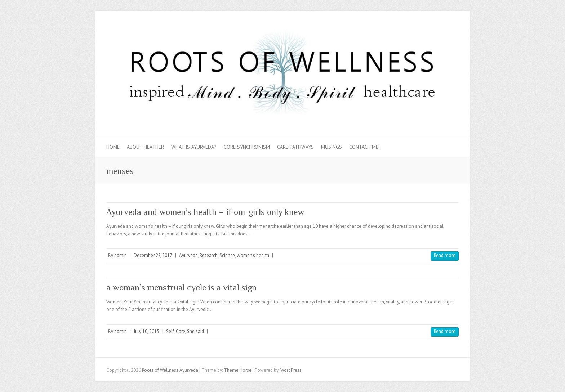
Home (113, 147)
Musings (332, 147)
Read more (445, 255)
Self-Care (176, 331)
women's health (253, 255)
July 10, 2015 (146, 331)
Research (209, 255)
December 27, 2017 (153, 255)
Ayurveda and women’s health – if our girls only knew (205, 212)
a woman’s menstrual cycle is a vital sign (181, 287)
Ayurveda (188, 255)
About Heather (145, 147)
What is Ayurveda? (194, 147)
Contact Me (364, 147)
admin (121, 255)
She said (195, 331)
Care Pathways (295, 147)
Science (227, 255)
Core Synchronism (247, 147)
